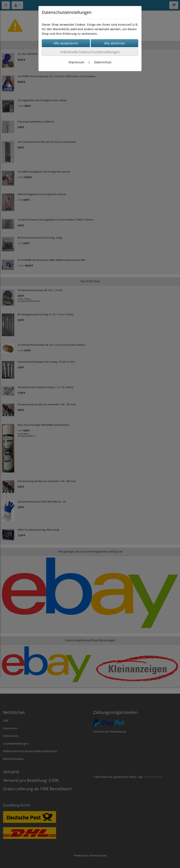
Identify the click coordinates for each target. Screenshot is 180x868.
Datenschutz (103, 62)
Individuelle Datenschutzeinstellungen (90, 52)
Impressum (76, 62)
